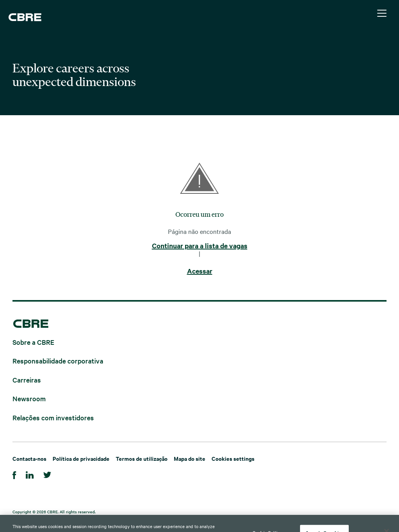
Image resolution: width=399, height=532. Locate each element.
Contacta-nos (29, 458)
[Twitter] (47, 474)
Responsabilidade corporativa (58, 361)
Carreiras (27, 379)
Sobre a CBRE (33, 341)
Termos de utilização (142, 458)
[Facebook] (14, 474)
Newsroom (29, 398)
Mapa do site (190, 458)
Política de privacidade (81, 458)
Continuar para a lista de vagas (200, 246)
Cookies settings (233, 458)
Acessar (200, 271)
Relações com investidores (53, 417)
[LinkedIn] (30, 474)
